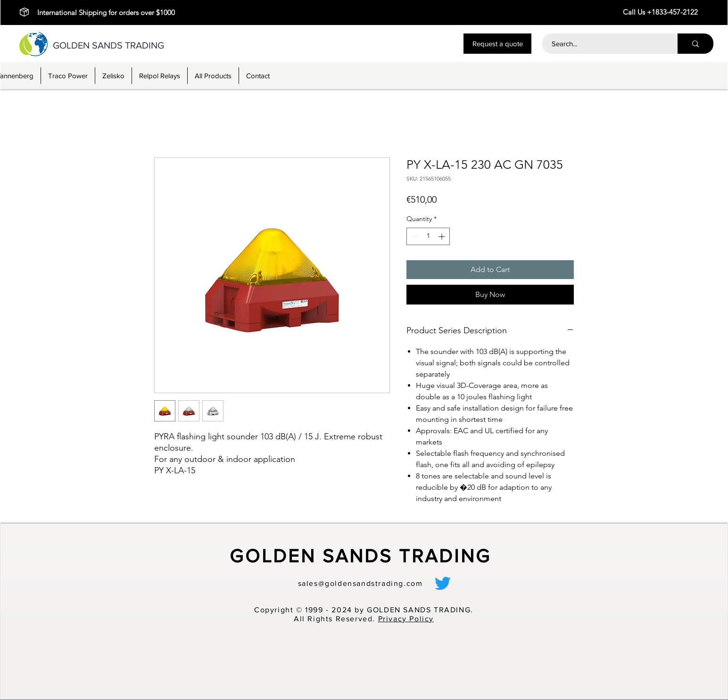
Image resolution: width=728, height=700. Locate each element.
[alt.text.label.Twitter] (443, 583)
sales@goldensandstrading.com (360, 583)
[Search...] (605, 44)
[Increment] (443, 236)
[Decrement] (414, 236)
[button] (497, 44)
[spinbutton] (428, 236)
